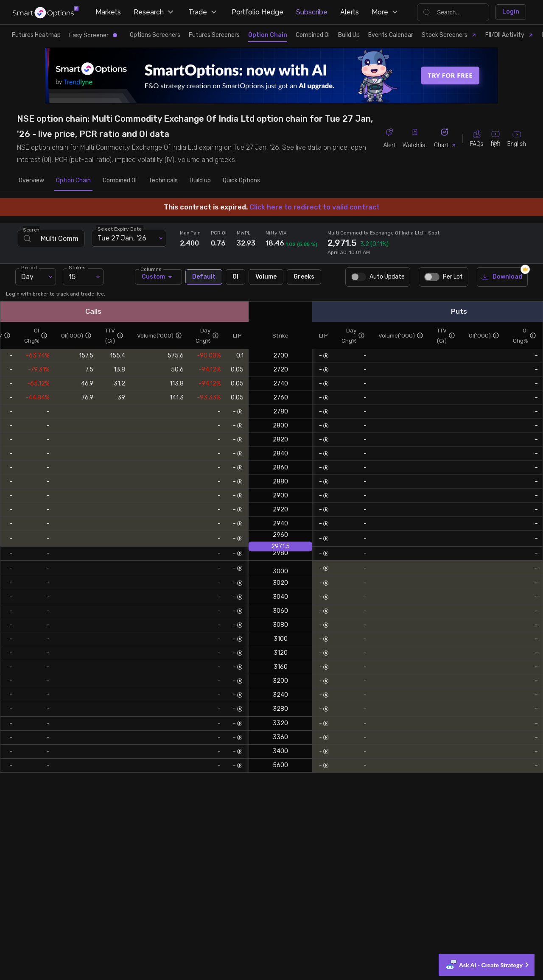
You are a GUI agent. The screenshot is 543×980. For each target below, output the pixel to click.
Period (29, 267)
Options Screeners (155, 35)
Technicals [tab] (163, 181)
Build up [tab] (200, 181)
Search (31, 229)
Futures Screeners (214, 35)
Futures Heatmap (36, 35)
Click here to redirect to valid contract (315, 207)
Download (502, 277)
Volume (266, 277)
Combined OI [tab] (120, 181)
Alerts (350, 12)
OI (235, 277)
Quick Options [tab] (241, 181)
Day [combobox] (27, 277)
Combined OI (313, 35)
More (386, 12)
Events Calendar (391, 35)
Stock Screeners (449, 35)
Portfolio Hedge (258, 12)
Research (155, 12)
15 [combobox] (72, 277)
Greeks (304, 277)
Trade (204, 12)
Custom (158, 277)
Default (204, 277)
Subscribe (312, 12)
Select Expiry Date (120, 229)
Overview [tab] (31, 181)
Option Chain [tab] (73, 181)
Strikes (77, 267)
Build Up (349, 35)
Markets (108, 12)
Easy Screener (93, 35)
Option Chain (268, 35)
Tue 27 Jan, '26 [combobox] (122, 238)
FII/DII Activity (509, 35)
